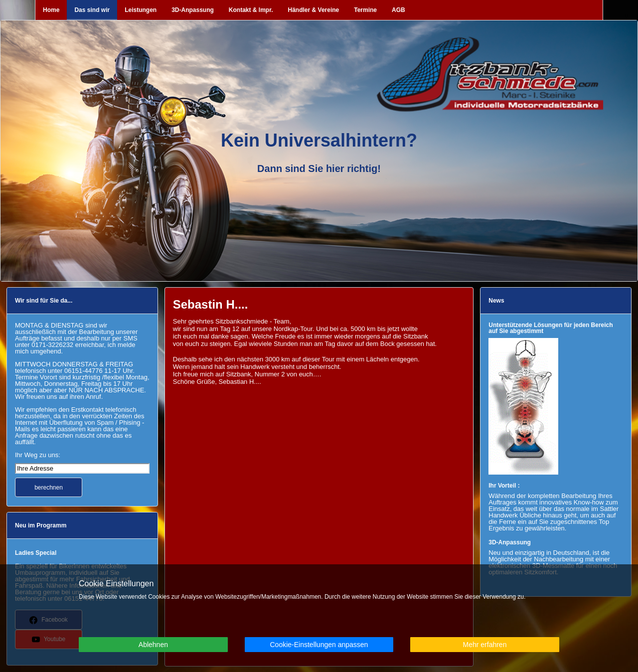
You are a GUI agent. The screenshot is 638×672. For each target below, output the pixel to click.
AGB (399, 10)
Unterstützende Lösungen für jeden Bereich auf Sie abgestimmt (551, 328)
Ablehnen (153, 645)
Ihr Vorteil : (504, 486)
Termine (365, 10)
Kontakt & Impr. (251, 10)
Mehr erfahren (485, 645)
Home (51, 10)
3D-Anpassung (193, 10)
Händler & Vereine (314, 10)
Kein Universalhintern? (319, 140)
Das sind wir (92, 10)
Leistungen (141, 10)
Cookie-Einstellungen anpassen (319, 645)
